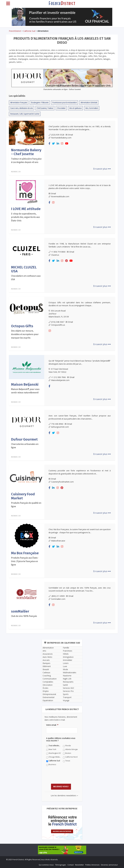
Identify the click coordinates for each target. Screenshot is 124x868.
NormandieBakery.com (60, 138)
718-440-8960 (56, 424)
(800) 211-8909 (57, 596)
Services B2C (69, 688)
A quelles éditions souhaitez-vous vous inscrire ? (61, 739)
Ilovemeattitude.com (59, 196)
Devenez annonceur (109, 865)
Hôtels (66, 654)
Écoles (45, 688)
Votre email (52, 725)
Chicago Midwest (55, 757)
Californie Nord (71, 757)
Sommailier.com (57, 599)
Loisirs (66, 663)
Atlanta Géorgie (72, 749)
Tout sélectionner (55, 746)
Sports (66, 694)
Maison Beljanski (25, 384)
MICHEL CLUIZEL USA (24, 269)
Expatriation (48, 700)
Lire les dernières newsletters (64, 795)
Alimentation (48, 648)
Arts (44, 651)
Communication (50, 679)
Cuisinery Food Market (23, 496)
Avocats (46, 660)
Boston (68, 753)
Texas (68, 761)
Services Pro (68, 691)
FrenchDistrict (15, 31)
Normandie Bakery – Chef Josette (26, 152)
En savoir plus (102, 169)
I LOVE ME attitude (26, 209)
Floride (68, 746)
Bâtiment (47, 666)
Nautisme (67, 676)
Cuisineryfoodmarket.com (61, 482)
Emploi (46, 691)
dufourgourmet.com (59, 427)
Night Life (67, 679)
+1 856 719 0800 (57, 252)
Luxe (65, 666)
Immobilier (68, 660)
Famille (66, 648)
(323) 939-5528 (56, 135)
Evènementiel (49, 697)
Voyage (66, 700)
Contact (71, 865)
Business (52, 764)
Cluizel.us (54, 255)
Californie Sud (29, 31)
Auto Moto (47, 657)
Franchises (68, 651)
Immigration (68, 657)
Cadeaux (46, 672)
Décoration (48, 685)
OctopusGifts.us (57, 325)
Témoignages (61, 865)
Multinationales (70, 672)
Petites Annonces (92, 865)
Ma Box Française (25, 553)
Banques (46, 663)
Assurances (48, 654)
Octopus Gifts (22, 326)
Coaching (47, 676)
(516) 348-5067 (56, 322)
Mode (65, 669)
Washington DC (55, 753)
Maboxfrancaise (57, 541)
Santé (65, 685)
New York (52, 749)
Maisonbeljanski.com (59, 380)
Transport (67, 697)
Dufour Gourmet (24, 439)
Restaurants (68, 682)
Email (69, 135)
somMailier (20, 611)
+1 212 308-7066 (57, 377)
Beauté (46, 669)
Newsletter (79, 865)
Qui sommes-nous (46, 865)
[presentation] (67, 777)
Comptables (48, 682)
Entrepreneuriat (49, 694)
